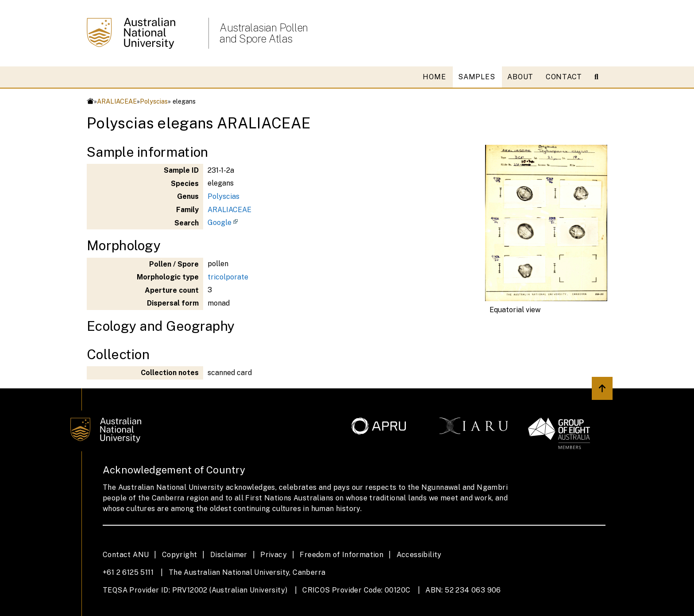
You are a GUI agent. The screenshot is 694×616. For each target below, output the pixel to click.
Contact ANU (126, 555)
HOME (434, 77)
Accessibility (419, 555)
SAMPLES (476, 77)
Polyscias (154, 101)
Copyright (180, 555)
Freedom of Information (341, 555)
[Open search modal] (600, 77)
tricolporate (228, 277)
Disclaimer (229, 555)
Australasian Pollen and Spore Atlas (264, 33)
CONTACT (564, 77)
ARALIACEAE (117, 101)
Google (220, 223)
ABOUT (520, 77)
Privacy (274, 555)
